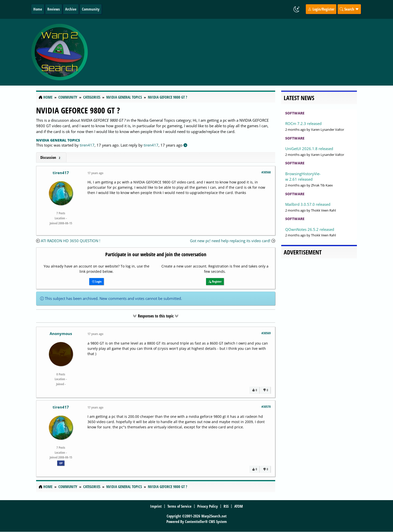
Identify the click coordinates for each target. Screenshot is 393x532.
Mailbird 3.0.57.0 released (308, 204)
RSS (226, 506)
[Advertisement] (226, 52)
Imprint (156, 506)
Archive (71, 9)
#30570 (266, 407)
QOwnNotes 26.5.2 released (310, 229)
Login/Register (321, 9)
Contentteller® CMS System (206, 521)
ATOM (239, 506)
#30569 (266, 333)
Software (295, 113)
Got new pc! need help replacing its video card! (230, 241)
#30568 (266, 172)
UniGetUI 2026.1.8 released (309, 149)
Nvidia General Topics (58, 140)
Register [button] (215, 281)
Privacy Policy (208, 506)
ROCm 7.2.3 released (303, 123)
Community (91, 9)
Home (38, 9)
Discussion (51, 157)
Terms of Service (179, 506)
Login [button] (96, 281)
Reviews (54, 9)
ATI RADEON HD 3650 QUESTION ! (71, 241)
